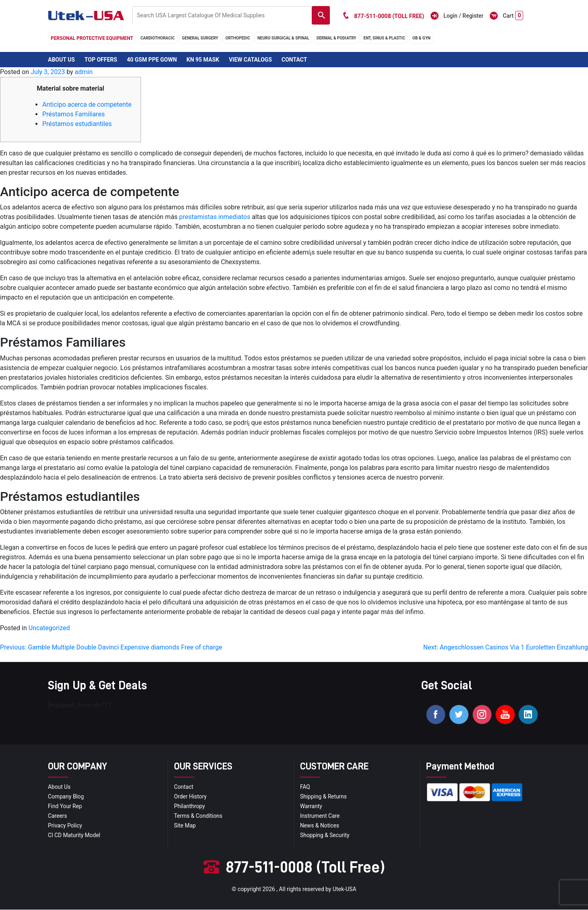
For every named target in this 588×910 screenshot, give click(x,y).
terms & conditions (199, 817)
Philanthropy (190, 807)
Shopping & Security (325, 836)
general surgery (200, 38)
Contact (294, 60)
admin (84, 72)
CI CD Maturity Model (75, 836)
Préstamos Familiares (73, 114)
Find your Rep (65, 807)
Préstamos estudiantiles (77, 124)
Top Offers (101, 60)
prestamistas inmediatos (215, 217)
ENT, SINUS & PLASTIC (384, 38)
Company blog (66, 797)
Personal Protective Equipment (92, 38)
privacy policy (65, 826)
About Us (61, 60)
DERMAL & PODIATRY (336, 38)
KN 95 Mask (203, 60)
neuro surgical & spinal (283, 38)
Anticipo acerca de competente (87, 104)
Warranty (311, 807)
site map (185, 826)
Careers (58, 817)
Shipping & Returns (324, 797)
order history (190, 797)
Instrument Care (320, 817)
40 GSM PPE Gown (152, 60)
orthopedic (238, 38)
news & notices (320, 826)
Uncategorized (49, 628)
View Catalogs (250, 60)
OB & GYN (421, 38)
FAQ (305, 788)
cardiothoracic (158, 38)
